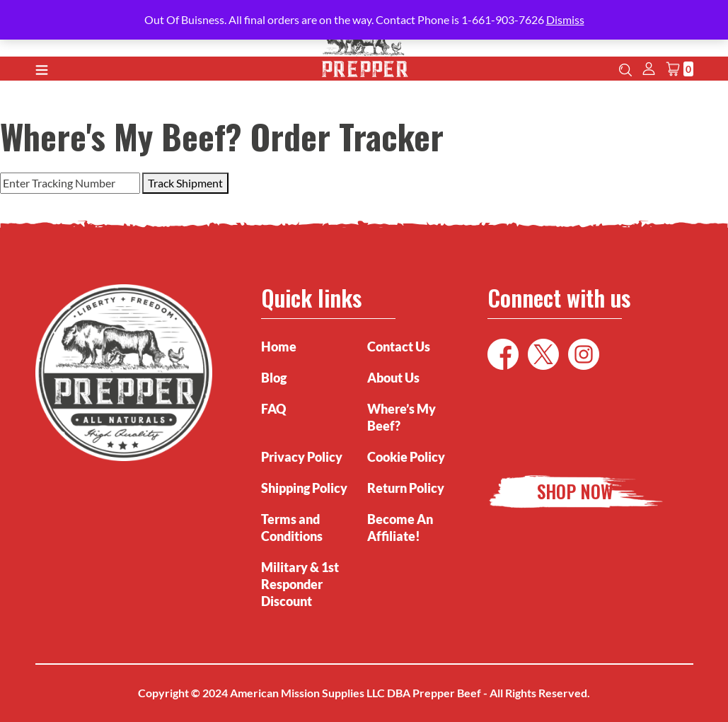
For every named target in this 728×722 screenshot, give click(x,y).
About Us (393, 378)
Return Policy (406, 488)
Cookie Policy (406, 457)
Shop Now (575, 491)
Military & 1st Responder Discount (300, 584)
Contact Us (399, 347)
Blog (274, 378)
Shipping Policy (304, 488)
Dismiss (565, 19)
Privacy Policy (302, 457)
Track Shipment (185, 183)
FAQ (273, 409)
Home (279, 347)
